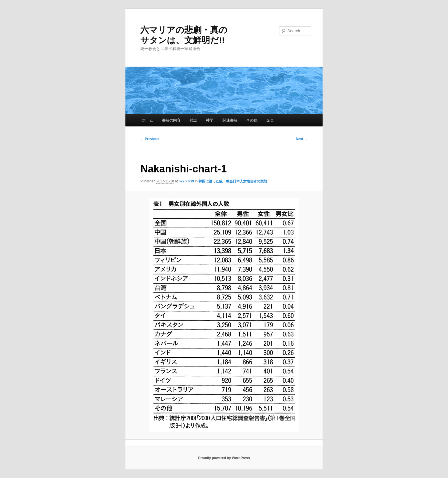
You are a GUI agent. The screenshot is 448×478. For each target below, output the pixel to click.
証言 (270, 120)
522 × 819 (187, 181)
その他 (252, 120)
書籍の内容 (171, 120)
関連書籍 (230, 120)
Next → (302, 139)
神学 (210, 120)
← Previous (150, 139)
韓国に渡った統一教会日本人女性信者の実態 (233, 181)
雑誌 (193, 120)
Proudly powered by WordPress (224, 458)
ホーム (148, 120)
